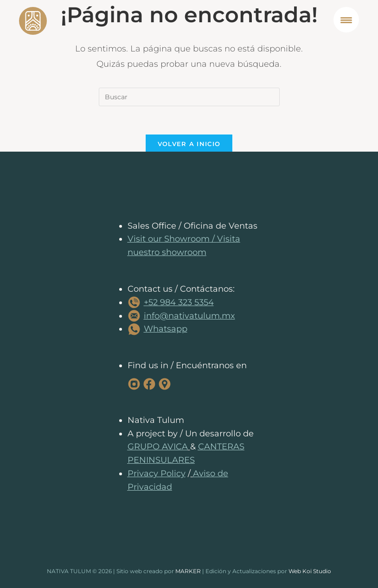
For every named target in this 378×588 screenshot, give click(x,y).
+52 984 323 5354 (179, 302)
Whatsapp (166, 329)
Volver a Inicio (189, 144)
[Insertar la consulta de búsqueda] (189, 97)
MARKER (188, 571)
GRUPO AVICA (158, 447)
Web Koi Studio (310, 571)
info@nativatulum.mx (189, 316)
